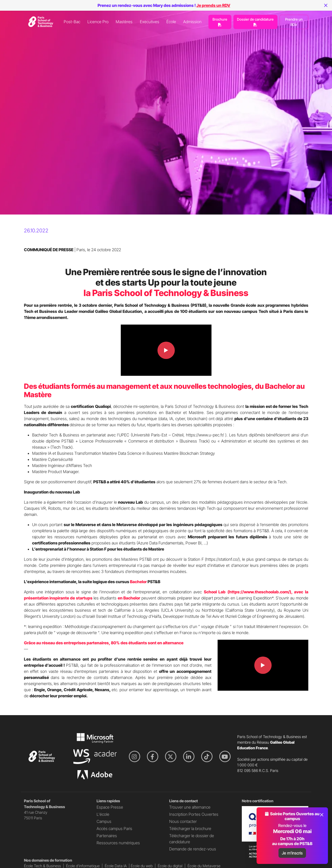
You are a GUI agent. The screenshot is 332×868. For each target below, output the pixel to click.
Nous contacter (183, 821)
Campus (104, 821)
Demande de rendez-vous (193, 849)
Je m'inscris (292, 853)
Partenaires (107, 836)
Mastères (124, 22)
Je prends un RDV (213, 5)
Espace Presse (110, 807)
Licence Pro (98, 22)
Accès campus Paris (114, 829)
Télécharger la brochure (190, 829)
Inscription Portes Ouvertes (194, 814)
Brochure (220, 22)
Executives (150, 22)
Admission (192, 22)
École (171, 22)
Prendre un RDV (294, 22)
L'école (103, 814)
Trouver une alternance (190, 807)
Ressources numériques (118, 843)
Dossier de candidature (255, 22)
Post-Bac (72, 22)
